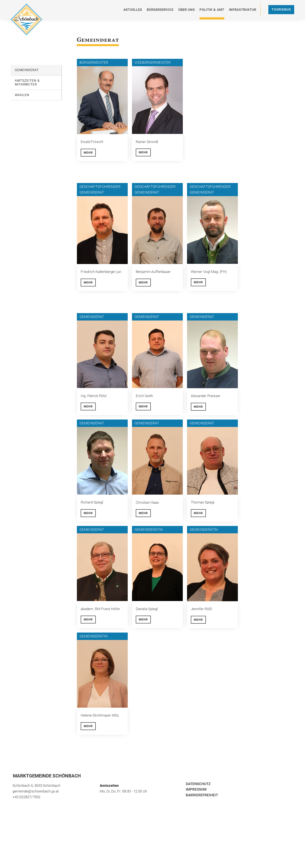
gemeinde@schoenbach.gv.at (36, 791)
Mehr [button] (88, 153)
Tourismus (281, 10)
